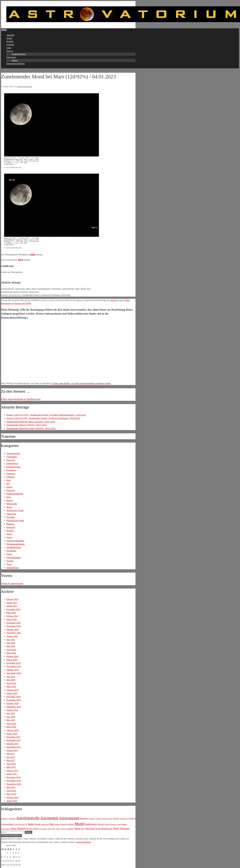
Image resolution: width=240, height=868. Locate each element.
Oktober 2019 (13, 670)
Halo (9, 480)
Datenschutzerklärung (16, 64)
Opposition (11, 514)
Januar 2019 (12, 693)
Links (9, 48)
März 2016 (11, 794)
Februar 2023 (12, 599)
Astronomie (20, 289)
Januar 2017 (12, 774)
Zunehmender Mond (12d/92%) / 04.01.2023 (20, 292)
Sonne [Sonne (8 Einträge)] (58, 829)
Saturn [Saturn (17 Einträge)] (36, 829)
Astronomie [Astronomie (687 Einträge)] (49, 818)
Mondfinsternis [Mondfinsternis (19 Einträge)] (91, 824)
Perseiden (11, 517)
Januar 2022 (12, 606)
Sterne (9, 554)
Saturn (9, 534)
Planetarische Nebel (15, 521)
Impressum (11, 57)
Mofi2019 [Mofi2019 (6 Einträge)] (71, 824)
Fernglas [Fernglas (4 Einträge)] (110, 819)
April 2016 (11, 791)
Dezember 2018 (13, 697)
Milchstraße (12, 504)
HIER (33, 255)
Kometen (10, 490)
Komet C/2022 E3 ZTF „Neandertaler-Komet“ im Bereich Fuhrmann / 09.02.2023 (36, 295)
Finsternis (11, 474)
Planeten (10, 524)
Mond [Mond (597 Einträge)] (79, 824)
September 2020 (14, 633)
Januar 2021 (12, 619)
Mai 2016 (11, 787)
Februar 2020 (12, 656)
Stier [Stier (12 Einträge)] (83, 829)
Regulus (10, 531)
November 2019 (14, 666)
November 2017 (14, 740)
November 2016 (14, 781)
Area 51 (10, 51)
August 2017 (12, 750)
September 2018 (14, 707)
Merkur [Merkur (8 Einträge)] (57, 824)
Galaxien (10, 477)
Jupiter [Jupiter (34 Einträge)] (31, 824)
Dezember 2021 (13, 609)
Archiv (9, 38)
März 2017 (11, 767)
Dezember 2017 (13, 737)
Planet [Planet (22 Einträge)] (14, 829)
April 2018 (11, 724)
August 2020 (12, 636)
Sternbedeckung (14, 547)
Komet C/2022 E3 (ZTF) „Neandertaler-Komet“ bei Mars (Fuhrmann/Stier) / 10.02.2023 (46, 415)
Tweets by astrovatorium (12, 583)
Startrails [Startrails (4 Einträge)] (63, 829)
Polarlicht (11, 527)
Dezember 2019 (13, 663)
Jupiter (9, 487)
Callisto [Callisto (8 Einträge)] (99, 819)
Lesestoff (10, 45)
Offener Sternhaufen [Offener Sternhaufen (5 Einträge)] (111, 824)
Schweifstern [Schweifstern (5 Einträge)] (43, 829)
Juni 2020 (11, 643)
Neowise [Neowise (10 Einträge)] (101, 824)
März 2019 (11, 687)
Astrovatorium (68, 289)
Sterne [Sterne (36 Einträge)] (77, 828)
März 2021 (11, 613)
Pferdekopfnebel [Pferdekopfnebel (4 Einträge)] (6, 829)
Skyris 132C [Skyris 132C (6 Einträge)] (51, 829)
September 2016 (14, 784)
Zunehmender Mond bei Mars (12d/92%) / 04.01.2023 (31, 422)
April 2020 (11, 650)
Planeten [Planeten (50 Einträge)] (21, 828)
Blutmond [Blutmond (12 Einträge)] (84, 818)
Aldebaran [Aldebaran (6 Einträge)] (4, 819)
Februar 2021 (12, 616)
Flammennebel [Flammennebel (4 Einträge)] (124, 819)
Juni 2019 (11, 677)
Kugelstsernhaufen (15, 494)
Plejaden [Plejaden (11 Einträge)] (29, 829)
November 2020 (14, 626)
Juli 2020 (10, 640)
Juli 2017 (10, 754)
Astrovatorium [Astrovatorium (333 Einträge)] (69, 818)
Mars (28, 289)
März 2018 (11, 727)
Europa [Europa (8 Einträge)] (104, 819)
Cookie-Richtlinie (83, 842)
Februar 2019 (12, 690)
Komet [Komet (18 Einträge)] (38, 824)
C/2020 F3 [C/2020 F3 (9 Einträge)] (92, 819)
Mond (34, 289)
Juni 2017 (11, 757)
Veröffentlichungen (19, 54)
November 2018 (14, 700)
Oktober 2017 (13, 744)
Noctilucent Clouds (15, 510)
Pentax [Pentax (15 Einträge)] (124, 824)
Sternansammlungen (15, 544)
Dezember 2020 (13, 623)
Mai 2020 (11, 646)
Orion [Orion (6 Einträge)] (119, 824)
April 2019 (11, 683)
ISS (8, 484)
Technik (10, 41)
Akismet (113, 300)
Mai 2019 (11, 680)
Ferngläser (11, 470)
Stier (89, 289)
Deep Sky (11, 460)
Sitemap (15, 61)
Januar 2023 (12, 603)
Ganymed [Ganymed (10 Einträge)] (132, 819)
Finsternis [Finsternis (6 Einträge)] (116, 819)
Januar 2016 (12, 801)
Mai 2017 (11, 760)
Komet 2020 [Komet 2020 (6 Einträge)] (45, 824)
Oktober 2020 (13, 630)
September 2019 (14, 673)
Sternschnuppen (14, 557)
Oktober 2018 (13, 703)
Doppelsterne (12, 463)
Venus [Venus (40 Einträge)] (116, 828)
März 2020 (11, 653)
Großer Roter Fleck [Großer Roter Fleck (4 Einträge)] (20, 824)
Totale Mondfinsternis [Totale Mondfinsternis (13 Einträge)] (104, 829)
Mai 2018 (11, 720)
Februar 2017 (12, 771)
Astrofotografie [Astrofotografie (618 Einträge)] (28, 818)
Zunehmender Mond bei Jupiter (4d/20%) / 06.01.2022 (31, 428)
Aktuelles (10, 35)
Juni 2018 (11, 717)
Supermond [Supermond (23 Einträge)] (90, 829)
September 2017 (14, 747)
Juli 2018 (10, 713)
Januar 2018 (12, 734)
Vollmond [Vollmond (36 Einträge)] (124, 828)
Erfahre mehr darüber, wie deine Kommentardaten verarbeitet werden (81, 383)
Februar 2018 (12, 730)
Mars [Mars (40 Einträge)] (52, 824)
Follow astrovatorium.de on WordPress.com (21, 399)
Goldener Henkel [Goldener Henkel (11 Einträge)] (7, 824)
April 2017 (11, 764)
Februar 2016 (12, 797)
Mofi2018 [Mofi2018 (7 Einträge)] (64, 824)
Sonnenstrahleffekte (15, 541)
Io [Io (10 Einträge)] (26, 824)
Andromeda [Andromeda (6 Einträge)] (12, 819)
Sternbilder (11, 551)
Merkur (10, 500)
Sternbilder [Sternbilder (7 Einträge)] (70, 829)
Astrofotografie (8, 289)
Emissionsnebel (13, 467)
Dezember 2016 (13, 777)
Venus (9, 564)
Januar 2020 (12, 660)
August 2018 (12, 710)
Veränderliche (13, 568)
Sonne (9, 537)
